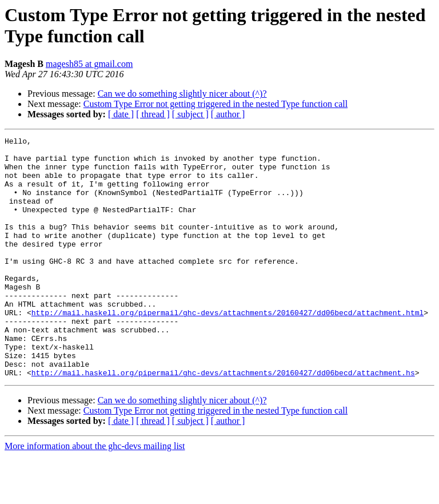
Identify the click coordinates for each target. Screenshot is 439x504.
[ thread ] (153, 114)
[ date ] (121, 114)
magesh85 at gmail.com (89, 64)
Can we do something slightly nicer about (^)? (182, 94)
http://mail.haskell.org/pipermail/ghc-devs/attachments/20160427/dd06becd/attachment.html (228, 348)
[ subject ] (190, 114)
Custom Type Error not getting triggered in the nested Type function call (215, 104)
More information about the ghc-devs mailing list (95, 494)
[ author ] (228, 114)
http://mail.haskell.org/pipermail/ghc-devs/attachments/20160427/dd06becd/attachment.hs (223, 420)
